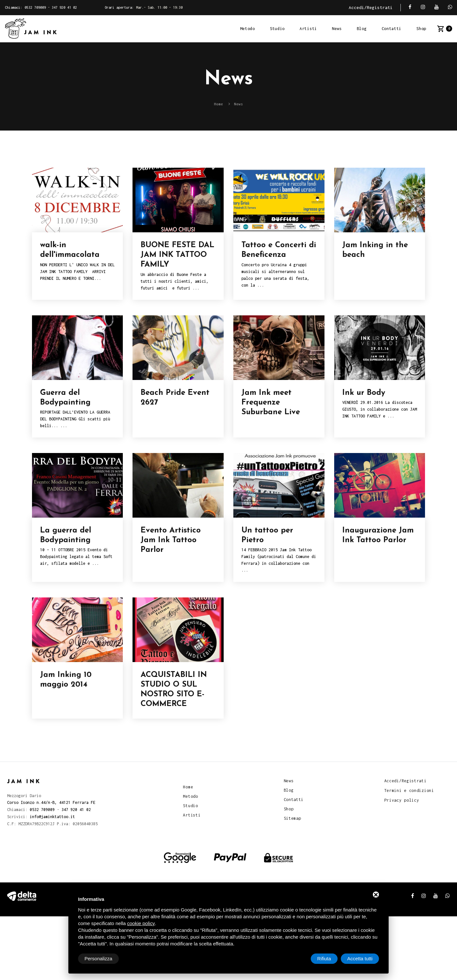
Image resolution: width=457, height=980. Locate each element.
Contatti (392, 29)
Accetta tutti (360, 959)
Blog (362, 29)
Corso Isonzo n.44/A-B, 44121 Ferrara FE (51, 802)
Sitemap (292, 818)
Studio (277, 29)
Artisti (308, 29)
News (337, 29)
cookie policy (141, 923)
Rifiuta (324, 959)
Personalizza (99, 959)
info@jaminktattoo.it (52, 816)
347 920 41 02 (64, 7)
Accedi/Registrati (371, 7)
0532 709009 (35, 7)
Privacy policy (402, 800)
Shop (421, 29)
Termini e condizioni (409, 790)
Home (188, 786)
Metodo (248, 29)
